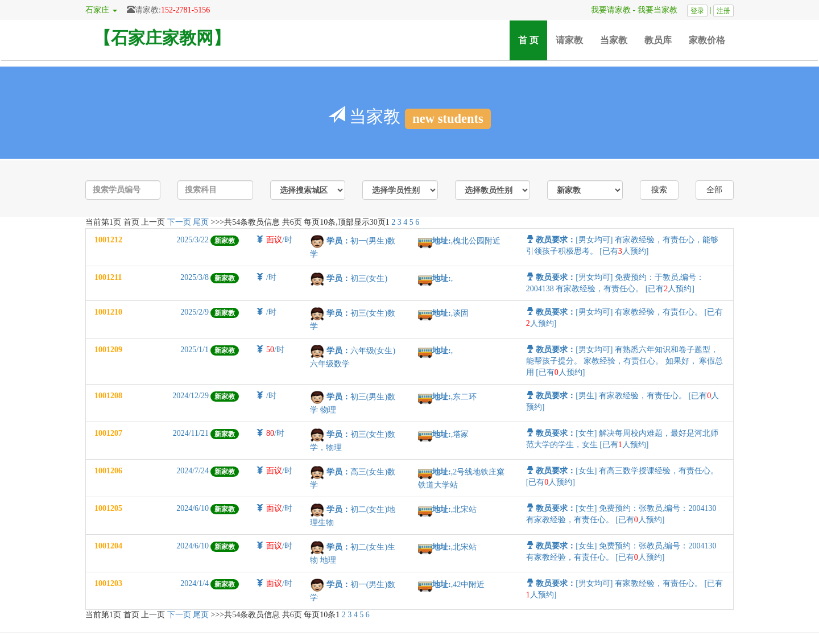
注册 (723, 11)
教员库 (658, 40)
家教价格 (707, 40)
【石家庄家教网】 (162, 38)
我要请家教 (607, 10)
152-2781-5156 (185, 10)
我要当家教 (661, 10)
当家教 (614, 40)
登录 (697, 11)
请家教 (569, 40)
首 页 (533, 40)
